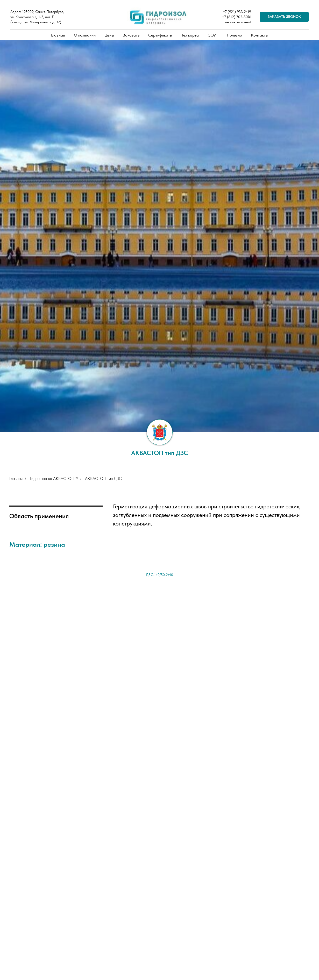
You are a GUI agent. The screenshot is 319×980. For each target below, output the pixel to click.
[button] (284, 17)
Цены (109, 35)
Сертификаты (160, 35)
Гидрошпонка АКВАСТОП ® (54, 478)
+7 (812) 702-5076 (237, 17)
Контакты (260, 35)
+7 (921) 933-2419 (237, 12)
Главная (58, 35)
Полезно (234, 35)
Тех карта (190, 35)
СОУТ (213, 35)
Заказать (131, 35)
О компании (85, 35)
